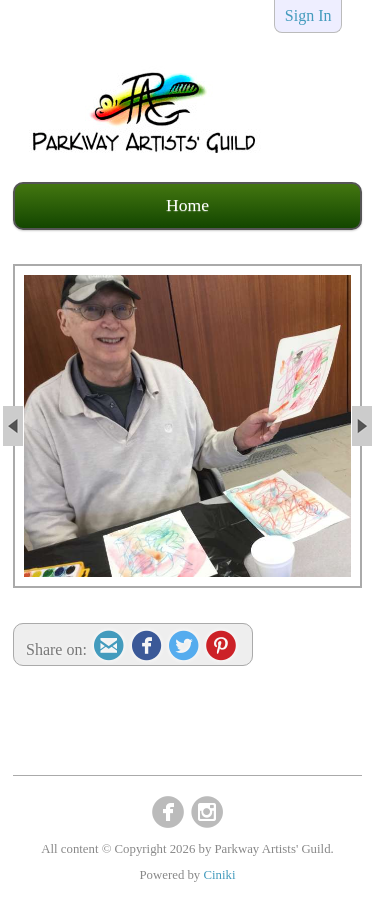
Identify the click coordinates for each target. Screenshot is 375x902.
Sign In (308, 15)
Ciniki (219, 875)
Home (187, 205)
